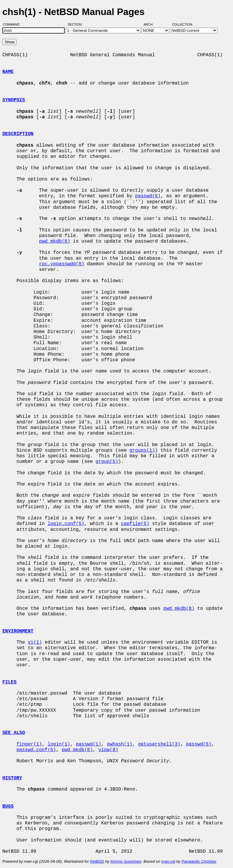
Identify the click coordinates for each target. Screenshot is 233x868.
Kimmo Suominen (126, 861)
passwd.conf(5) (36, 750)
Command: (13, 24)
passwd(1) (89, 744)
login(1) (59, 744)
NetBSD (97, 861)
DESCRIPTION (18, 134)
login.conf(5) (66, 524)
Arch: (151, 24)
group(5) (107, 462)
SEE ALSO (14, 733)
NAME (8, 72)
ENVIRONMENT (18, 631)
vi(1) (35, 642)
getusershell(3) (159, 744)
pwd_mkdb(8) (55, 241)
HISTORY (12, 778)
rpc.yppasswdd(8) (62, 264)
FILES (9, 682)
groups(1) (142, 450)
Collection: (183, 24)
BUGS (8, 806)
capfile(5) (135, 524)
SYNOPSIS (14, 100)
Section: (76, 24)
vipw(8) (108, 750)
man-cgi (168, 861)
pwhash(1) (119, 744)
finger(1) (29, 744)
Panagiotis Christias (199, 861)
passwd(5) (148, 196)
